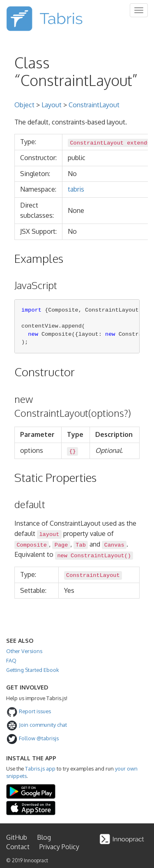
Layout (52, 105)
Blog (44, 837)
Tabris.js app (40, 769)
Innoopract (36, 860)
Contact (18, 847)
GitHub (17, 837)
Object (24, 105)
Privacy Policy (59, 847)
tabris (76, 189)
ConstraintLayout (94, 105)
